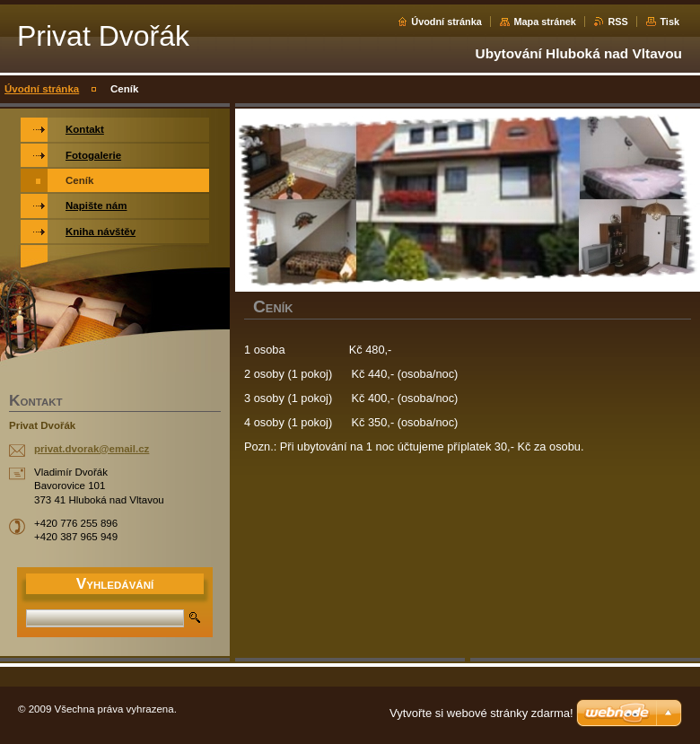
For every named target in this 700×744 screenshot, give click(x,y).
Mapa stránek (545, 22)
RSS (617, 22)
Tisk (669, 22)
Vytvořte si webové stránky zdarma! (481, 713)
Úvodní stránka (446, 22)
